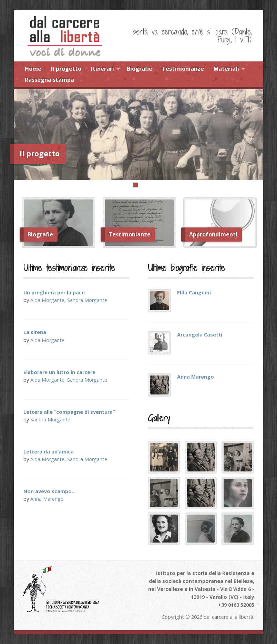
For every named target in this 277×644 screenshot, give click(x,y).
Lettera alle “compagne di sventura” (69, 412)
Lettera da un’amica (49, 452)
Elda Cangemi (194, 292)
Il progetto (66, 69)
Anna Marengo (47, 499)
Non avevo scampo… (50, 491)
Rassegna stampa (49, 80)
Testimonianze (183, 69)
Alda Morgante (47, 300)
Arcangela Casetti (200, 335)
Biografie (140, 69)
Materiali (226, 69)
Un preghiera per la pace (54, 292)
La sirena (35, 332)
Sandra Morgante (87, 300)
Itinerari (102, 69)
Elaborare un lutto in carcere (59, 372)
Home (33, 69)
